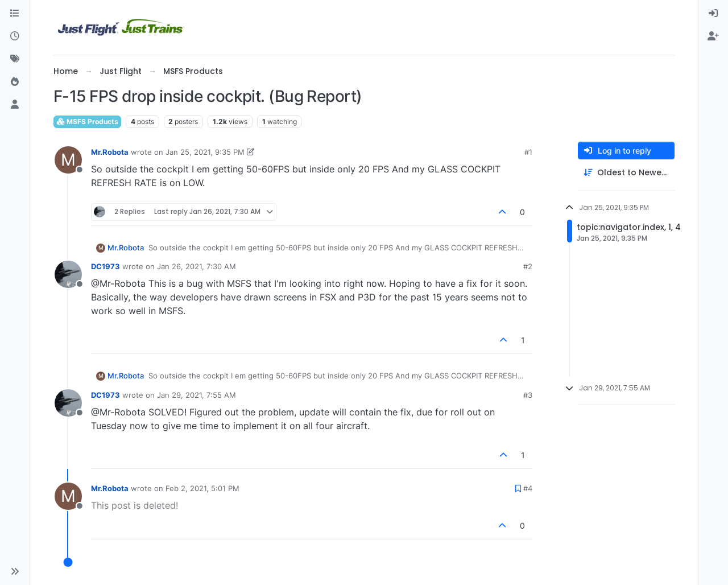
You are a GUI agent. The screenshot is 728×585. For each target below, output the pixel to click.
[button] (15, 571)
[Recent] (15, 36)
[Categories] (15, 14)
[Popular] (15, 82)
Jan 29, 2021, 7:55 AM (197, 395)
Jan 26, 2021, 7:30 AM (197, 266)
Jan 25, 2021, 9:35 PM (205, 152)
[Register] (713, 36)
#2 (528, 266)
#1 (528, 152)
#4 (528, 488)
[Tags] (15, 59)
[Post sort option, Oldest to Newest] (626, 173)
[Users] (15, 105)
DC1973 (106, 266)
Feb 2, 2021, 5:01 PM (202, 488)
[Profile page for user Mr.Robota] (68, 160)
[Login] (713, 14)
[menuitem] (713, 14)
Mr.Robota (110, 152)
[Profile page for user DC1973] (68, 274)
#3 (528, 395)
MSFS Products (87, 121)
